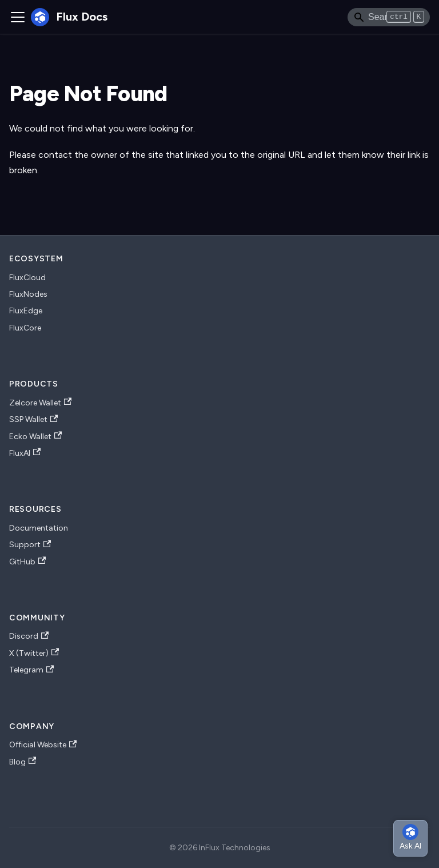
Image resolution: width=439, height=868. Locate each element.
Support (30, 545)
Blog (23, 762)
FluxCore (25, 328)
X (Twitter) (34, 653)
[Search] (389, 17)
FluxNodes (28, 294)
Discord (29, 636)
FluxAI (25, 453)
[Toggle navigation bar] (18, 17)
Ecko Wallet (35, 436)
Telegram (31, 670)
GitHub (27, 562)
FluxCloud (27, 278)
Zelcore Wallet (40, 403)
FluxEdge (26, 311)
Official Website (43, 745)
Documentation (39, 528)
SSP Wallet (33, 420)
